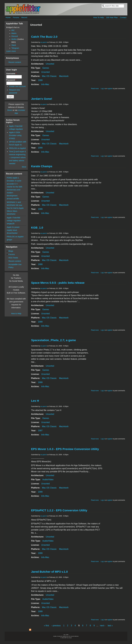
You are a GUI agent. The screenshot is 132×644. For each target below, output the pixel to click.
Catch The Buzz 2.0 (44, 37)
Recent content (15, 62)
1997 (40, 431)
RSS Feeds (13, 258)
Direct (10, 110)
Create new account (17, 86)
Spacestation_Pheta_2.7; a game (53, 340)
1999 (40, 80)
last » (110, 626)
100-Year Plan (112, 17)
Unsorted (50, 64)
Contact (123, 17)
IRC (13, 30)
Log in (103, 89)
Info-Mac (45, 84)
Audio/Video (48, 480)
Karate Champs (42, 166)
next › (102, 626)
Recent (24, 17)
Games (46, 68)
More (24, 167)
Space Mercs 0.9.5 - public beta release (58, 283)
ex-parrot (44, 42)
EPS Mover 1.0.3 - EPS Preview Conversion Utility (65, 449)
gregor (10, 240)
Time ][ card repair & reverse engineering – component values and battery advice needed (17, 157)
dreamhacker (12, 233)
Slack (14, 45)
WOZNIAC (11, 214)
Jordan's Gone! (42, 99)
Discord (15, 36)
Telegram (15, 48)
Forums (16, 17)
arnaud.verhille (13, 199)
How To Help (99, 17)
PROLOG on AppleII (17, 148)
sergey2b (11, 224)
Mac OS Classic (49, 76)
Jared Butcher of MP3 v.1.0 (49, 572)
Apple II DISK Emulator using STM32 (15, 135)
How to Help (16, 314)
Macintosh (64, 76)
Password (11, 80)
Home (8, 17)
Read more (95, 89)
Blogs (11, 251)
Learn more (11, 51)
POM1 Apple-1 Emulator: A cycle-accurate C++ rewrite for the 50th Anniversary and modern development (15, 187)
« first (46, 626)
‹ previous (56, 626)
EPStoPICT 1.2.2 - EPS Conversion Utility (59, 510)
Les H (35, 401)
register (110, 89)
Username (11, 74)
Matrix (14, 33)
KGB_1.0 (37, 228)
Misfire (14, 39)
